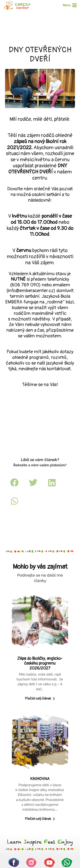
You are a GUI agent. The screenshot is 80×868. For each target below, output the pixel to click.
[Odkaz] (17, 5)
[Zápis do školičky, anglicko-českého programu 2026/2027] (40, 651)
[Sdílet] (14, 483)
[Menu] (70, 5)
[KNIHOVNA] (40, 772)
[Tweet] (33, 483)
